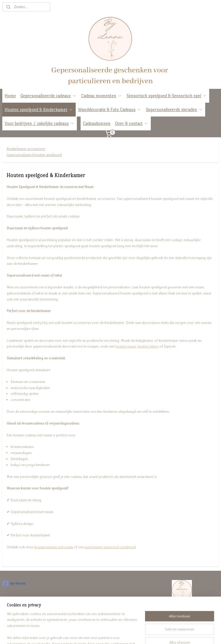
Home (10, 96)
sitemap (93, 633)
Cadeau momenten (102, 96)
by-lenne (14, 583)
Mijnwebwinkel (157, 633)
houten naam (126, 346)
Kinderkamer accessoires (26, 149)
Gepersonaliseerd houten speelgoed (34, 155)
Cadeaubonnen (97, 123)
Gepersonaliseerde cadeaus (48, 96)
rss (102, 633)
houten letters (148, 346)
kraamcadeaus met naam (54, 547)
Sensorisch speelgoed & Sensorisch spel (167, 96)
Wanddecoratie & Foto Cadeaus (110, 109)
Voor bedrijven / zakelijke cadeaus (40, 123)
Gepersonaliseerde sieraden (174, 109)
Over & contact (132, 123)
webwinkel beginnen (118, 633)
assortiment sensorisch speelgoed (110, 547)
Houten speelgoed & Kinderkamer (39, 109)
